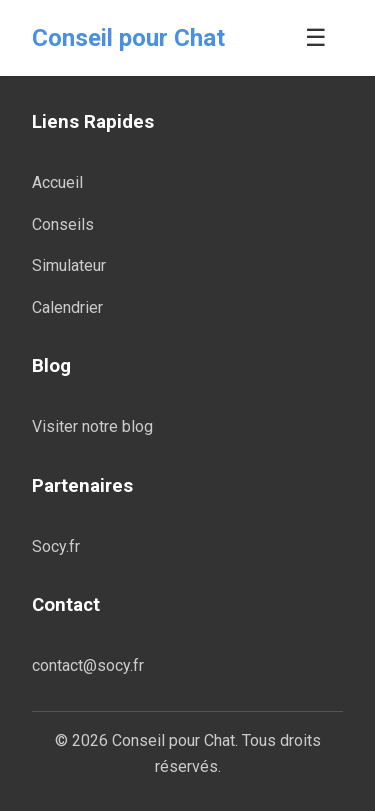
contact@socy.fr (88, 665)
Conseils (63, 224)
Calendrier (67, 307)
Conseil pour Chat (128, 38)
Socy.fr (56, 546)
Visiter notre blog (92, 426)
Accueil (57, 182)
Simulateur (69, 265)
